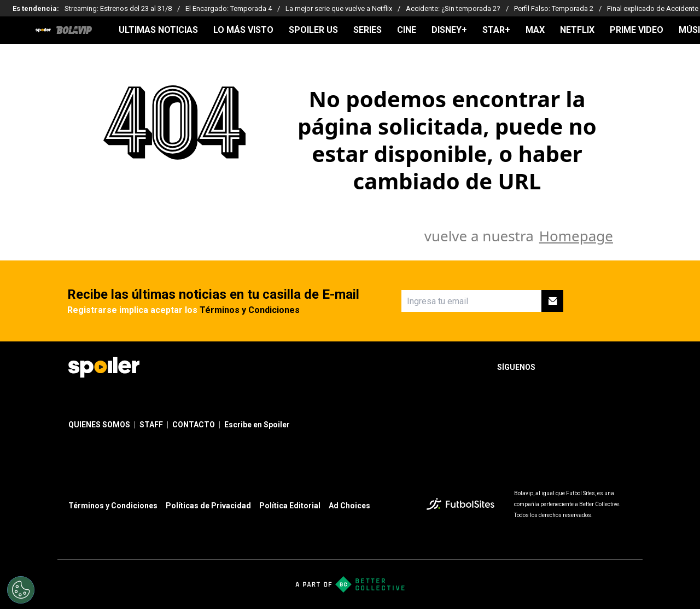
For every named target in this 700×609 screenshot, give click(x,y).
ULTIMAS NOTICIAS (158, 30)
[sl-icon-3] (601, 367)
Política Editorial (290, 506)
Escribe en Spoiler (257, 425)
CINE (407, 30)
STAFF (151, 425)
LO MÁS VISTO (243, 30)
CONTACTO (194, 425)
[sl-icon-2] (577, 367)
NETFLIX (577, 30)
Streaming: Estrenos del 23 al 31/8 (118, 8)
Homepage (576, 236)
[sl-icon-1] (553, 367)
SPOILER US (313, 30)
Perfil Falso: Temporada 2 (554, 8)
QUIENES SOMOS (99, 425)
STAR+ (496, 30)
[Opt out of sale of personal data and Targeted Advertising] (21, 590)
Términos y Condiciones (250, 310)
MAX (535, 30)
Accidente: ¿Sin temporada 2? (453, 8)
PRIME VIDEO (637, 30)
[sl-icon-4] (625, 367)
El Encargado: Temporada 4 (229, 8)
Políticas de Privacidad (208, 506)
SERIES (367, 30)
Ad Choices (349, 506)
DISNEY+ (449, 30)
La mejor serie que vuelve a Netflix (339, 8)
